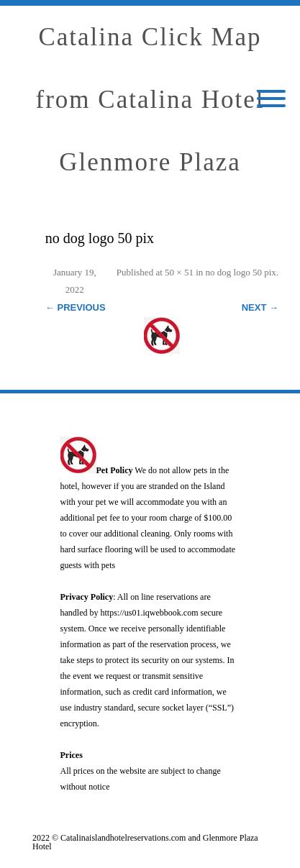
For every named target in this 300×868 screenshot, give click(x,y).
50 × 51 (179, 272)
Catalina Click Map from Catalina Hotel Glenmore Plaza (150, 100)
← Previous (76, 307)
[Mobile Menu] (271, 100)
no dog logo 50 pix (241, 272)
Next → (260, 307)
